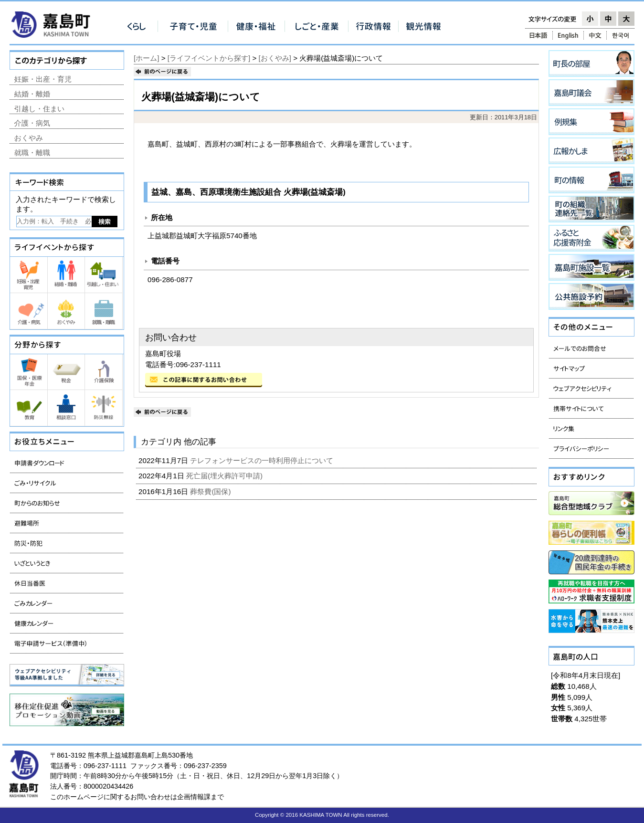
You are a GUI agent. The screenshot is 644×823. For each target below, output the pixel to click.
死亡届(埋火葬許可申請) (225, 476)
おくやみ (29, 138)
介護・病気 (32, 123)
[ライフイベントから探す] (209, 58)
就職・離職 (32, 153)
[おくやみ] (275, 58)
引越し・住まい (39, 109)
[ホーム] (146, 58)
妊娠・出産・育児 (43, 79)
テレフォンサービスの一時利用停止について (263, 460)
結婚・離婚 (32, 94)
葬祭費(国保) (211, 491)
